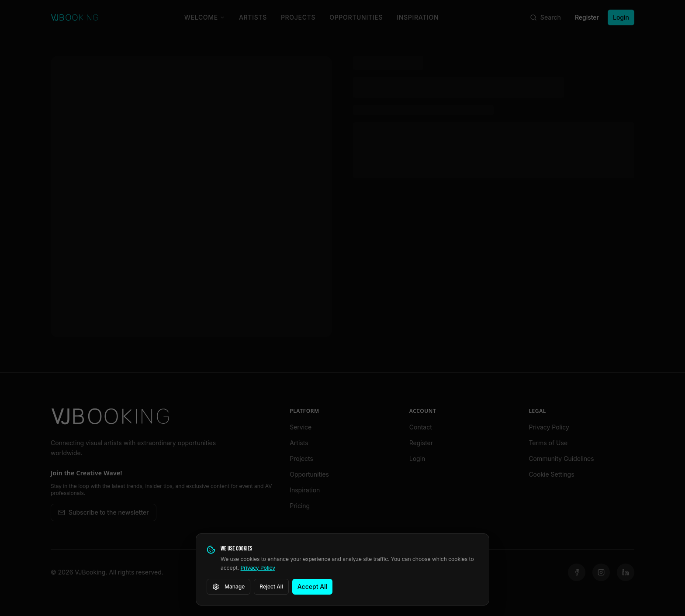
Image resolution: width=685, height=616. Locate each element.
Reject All (271, 587)
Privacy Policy (258, 568)
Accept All (312, 587)
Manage (228, 587)
